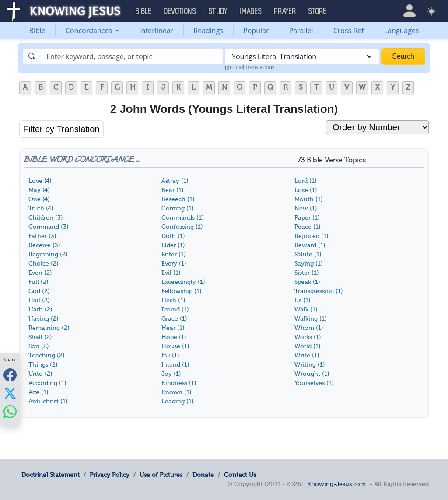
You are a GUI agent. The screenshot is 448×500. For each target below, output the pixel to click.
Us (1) (303, 300)
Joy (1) (171, 374)
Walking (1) (311, 319)
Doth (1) (173, 236)
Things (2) (43, 365)
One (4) (39, 199)
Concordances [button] (90, 31)
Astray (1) (175, 181)
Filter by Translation (61, 129)
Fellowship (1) (182, 291)
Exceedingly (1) (183, 282)
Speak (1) (307, 282)
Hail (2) (39, 300)
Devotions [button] (180, 11)
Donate (203, 475)
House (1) (175, 346)
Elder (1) (173, 245)
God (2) (39, 291)
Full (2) (38, 282)
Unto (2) (40, 374)
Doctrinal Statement (51, 475)
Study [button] (218, 11)
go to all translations (250, 67)
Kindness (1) (179, 383)
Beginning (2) (48, 254)
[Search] (132, 56)
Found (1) (175, 309)
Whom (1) (309, 328)
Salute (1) (308, 254)
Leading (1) (178, 401)
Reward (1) (310, 245)
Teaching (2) (47, 355)
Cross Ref (349, 31)
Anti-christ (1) (48, 401)
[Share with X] (10, 393)
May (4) (39, 190)
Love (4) (40, 181)
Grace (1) (174, 319)
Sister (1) (307, 273)
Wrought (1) (312, 374)
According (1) (47, 383)
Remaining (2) (49, 328)
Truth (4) (41, 208)
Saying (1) (309, 264)
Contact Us (240, 475)
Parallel (301, 31)
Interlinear (156, 31)
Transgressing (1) (319, 291)
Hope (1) (174, 337)
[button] (409, 11)
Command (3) (49, 227)
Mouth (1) (309, 199)
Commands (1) (183, 218)
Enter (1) (174, 254)
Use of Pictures (161, 475)
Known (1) (177, 392)
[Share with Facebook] (10, 375)
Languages (402, 31)
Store (318, 11)
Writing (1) (310, 365)
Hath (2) (40, 309)
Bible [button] (144, 11)
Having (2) (44, 319)
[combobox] (302, 56)
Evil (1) (171, 273)
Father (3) (42, 236)
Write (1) (307, 355)
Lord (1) (306, 181)
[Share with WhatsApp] (10, 412)
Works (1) (308, 337)
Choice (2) (44, 264)
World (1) (308, 346)
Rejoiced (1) (311, 236)
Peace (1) (308, 227)
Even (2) (40, 273)
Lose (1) (306, 190)
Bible (37, 31)
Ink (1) (170, 355)
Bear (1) (173, 190)
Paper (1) (307, 218)
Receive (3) (44, 245)
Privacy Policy (110, 475)
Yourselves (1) (314, 383)
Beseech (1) (178, 199)
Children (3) (46, 218)
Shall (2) (40, 337)
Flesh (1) (173, 300)
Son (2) (39, 346)
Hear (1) (173, 328)
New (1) (306, 208)
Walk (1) (306, 309)
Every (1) (174, 264)
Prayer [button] (285, 11)
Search (403, 56)
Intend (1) (175, 365)
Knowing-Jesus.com (336, 484)
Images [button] (251, 11)
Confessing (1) (182, 227)
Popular (256, 31)
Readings (208, 31)
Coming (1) (178, 208)
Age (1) (38, 392)
